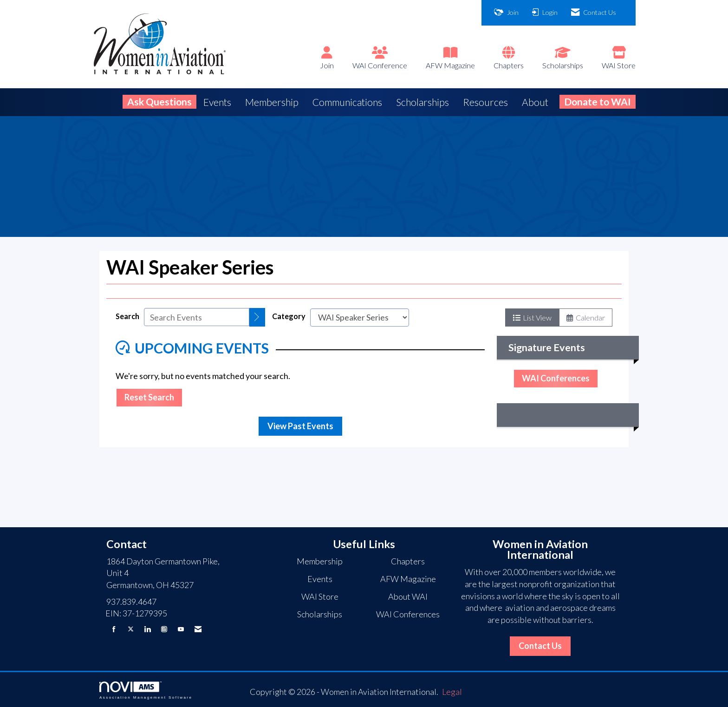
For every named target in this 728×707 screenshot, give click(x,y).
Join (327, 65)
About (535, 102)
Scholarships (563, 65)
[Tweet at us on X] (131, 629)
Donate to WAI (598, 101)
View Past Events (300, 426)
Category (289, 316)
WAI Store (619, 65)
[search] (257, 317)
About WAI (408, 596)
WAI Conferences (556, 378)
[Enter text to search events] (197, 317)
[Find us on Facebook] (114, 629)
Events (217, 102)
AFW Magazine (450, 65)
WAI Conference (380, 65)
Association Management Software (146, 691)
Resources (485, 102)
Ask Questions (159, 101)
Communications (347, 102)
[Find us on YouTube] (181, 629)
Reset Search (149, 397)
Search (127, 316)
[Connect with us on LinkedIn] (147, 629)
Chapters (509, 65)
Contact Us (540, 646)
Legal (452, 692)
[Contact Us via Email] (198, 629)
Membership (272, 102)
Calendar (586, 317)
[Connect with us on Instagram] (164, 629)
